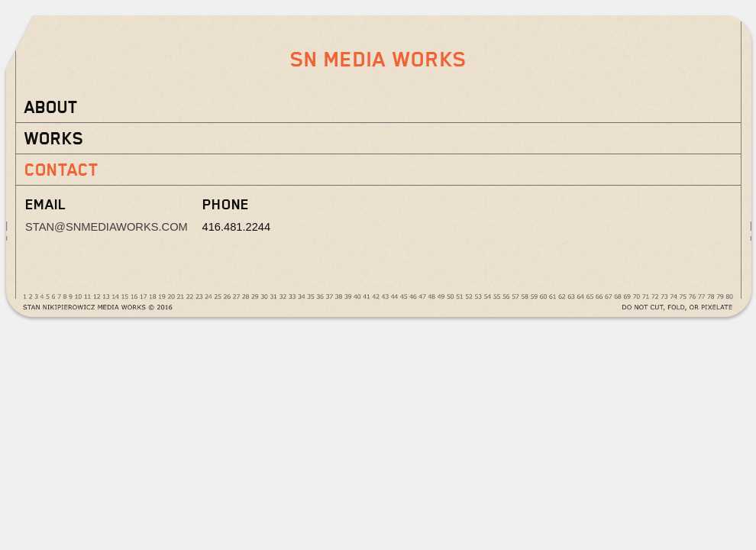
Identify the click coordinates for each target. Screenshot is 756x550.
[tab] (378, 107)
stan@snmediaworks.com (107, 227)
